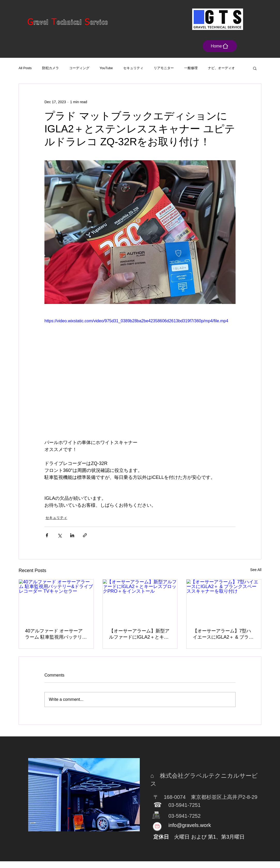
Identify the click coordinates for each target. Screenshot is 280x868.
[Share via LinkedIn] (72, 535)
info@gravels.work (190, 825)
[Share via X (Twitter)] (60, 535)
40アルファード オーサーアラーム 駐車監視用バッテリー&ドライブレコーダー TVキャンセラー (56, 634)
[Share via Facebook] (47, 535)
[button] (255, 68)
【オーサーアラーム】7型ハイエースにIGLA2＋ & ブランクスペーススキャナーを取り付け (223, 634)
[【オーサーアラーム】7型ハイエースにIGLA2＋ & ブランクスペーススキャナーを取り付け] (224, 600)
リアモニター (164, 68)
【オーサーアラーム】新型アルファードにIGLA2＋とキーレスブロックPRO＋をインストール (140, 634)
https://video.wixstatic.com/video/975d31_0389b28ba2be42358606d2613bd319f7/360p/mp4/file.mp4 (136, 321)
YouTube (106, 68)
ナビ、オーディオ (221, 68)
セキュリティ (133, 68)
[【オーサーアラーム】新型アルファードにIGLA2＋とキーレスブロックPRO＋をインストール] (140, 600)
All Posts (25, 68)
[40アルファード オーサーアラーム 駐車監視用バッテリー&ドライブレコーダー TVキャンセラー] (56, 600)
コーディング (79, 68)
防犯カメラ (50, 68)
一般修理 (191, 68)
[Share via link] (85, 535)
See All (256, 570)
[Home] (220, 46)
